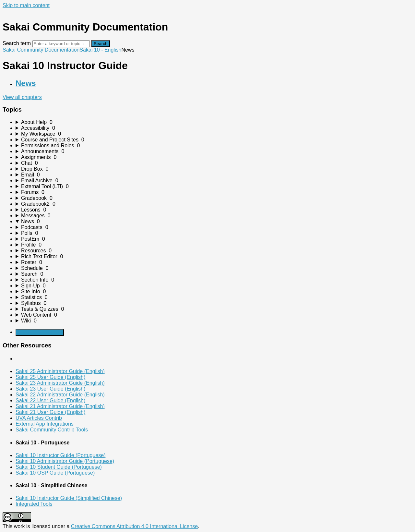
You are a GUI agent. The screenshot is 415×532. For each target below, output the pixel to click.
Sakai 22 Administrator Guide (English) (60, 395)
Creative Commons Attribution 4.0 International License (134, 526)
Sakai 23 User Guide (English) (50, 389)
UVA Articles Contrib (39, 418)
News (26, 83)
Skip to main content (26, 5)
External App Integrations (45, 424)
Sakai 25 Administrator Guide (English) (60, 371)
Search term (17, 43)
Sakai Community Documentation (41, 50)
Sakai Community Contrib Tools (52, 430)
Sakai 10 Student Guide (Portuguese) (59, 467)
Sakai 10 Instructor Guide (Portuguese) (60, 455)
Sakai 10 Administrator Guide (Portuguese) (65, 461)
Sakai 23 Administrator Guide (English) (60, 383)
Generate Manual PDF (40, 332)
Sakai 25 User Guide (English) (50, 377)
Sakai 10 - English (100, 50)
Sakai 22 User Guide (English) (50, 400)
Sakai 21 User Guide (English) (50, 412)
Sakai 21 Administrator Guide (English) (60, 406)
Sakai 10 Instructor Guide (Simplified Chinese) (69, 498)
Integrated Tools (34, 504)
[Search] (61, 44)
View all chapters (22, 97)
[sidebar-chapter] (214, 122)
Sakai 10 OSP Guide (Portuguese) (55, 473)
